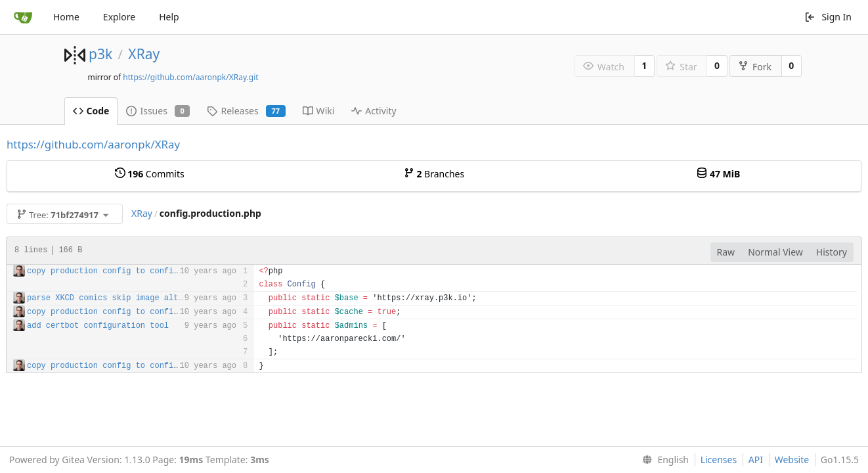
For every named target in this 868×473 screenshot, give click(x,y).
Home (66, 17)
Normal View (775, 252)
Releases (246, 111)
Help (169, 17)
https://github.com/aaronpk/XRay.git (190, 77)
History (832, 252)
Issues (158, 111)
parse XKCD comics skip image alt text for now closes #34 (159, 298)
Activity (374, 111)
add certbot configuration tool (98, 326)
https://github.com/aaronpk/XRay (93, 144)
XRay (144, 54)
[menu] (663, 460)
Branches (434, 174)
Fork (755, 67)
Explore (119, 17)
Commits (150, 174)
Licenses (719, 460)
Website (792, 460)
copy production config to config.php (112, 271)
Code (91, 111)
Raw (726, 252)
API (756, 460)
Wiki (319, 111)
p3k (100, 54)
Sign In (828, 17)
